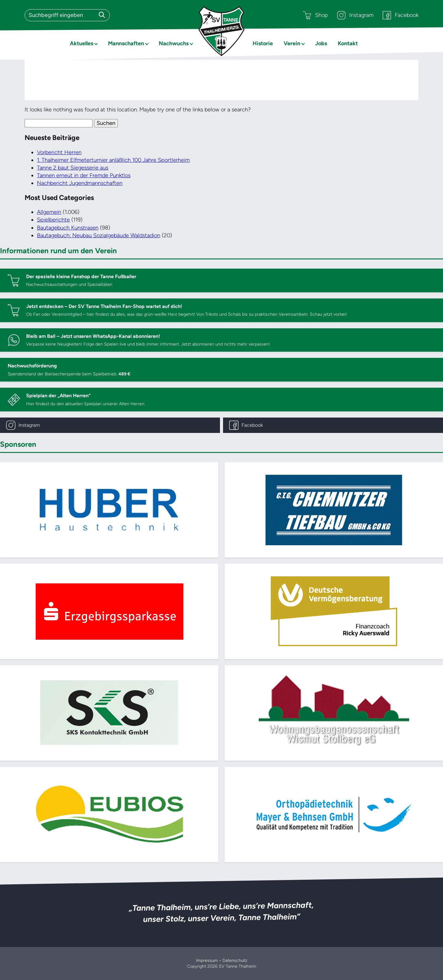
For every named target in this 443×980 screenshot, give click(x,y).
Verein (292, 43)
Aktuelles (82, 43)
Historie (263, 43)
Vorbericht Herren (59, 152)
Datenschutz (235, 960)
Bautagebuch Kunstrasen (68, 228)
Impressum (207, 960)
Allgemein (49, 212)
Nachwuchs (174, 43)
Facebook (401, 15)
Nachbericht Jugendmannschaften (80, 183)
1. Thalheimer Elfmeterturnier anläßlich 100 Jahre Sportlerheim (113, 160)
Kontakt (348, 43)
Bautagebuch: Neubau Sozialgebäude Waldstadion (99, 235)
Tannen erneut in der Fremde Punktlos (84, 175)
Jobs (321, 43)
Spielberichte (53, 220)
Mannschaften (126, 43)
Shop (315, 15)
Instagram (355, 15)
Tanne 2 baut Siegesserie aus (73, 168)
